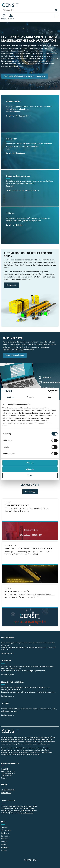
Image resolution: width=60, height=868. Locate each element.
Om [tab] (49, 397)
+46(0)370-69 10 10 (13, 811)
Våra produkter (6, 830)
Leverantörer (6, 836)
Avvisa (30, 475)
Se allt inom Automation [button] (17, 153)
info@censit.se (6, 793)
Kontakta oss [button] (11, 285)
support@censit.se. (27, 813)
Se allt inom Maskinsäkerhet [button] (19, 116)
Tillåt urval (30, 469)
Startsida (4, 827)
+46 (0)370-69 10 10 (8, 790)
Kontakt (4, 842)
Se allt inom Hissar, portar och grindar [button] (22, 190)
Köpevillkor (5, 847)
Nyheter (4, 845)
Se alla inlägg (30, 492)
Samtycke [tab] (11, 397)
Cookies (4, 850)
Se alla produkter (8, 654)
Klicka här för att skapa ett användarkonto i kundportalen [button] (25, 76)
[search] (30, 10)
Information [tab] (30, 397)
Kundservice (5, 833)
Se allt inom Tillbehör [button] (16, 225)
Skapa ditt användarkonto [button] (15, 355)
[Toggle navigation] (57, 16)
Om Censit (5, 839)
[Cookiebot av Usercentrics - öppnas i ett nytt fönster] (48, 391)
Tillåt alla (30, 463)
